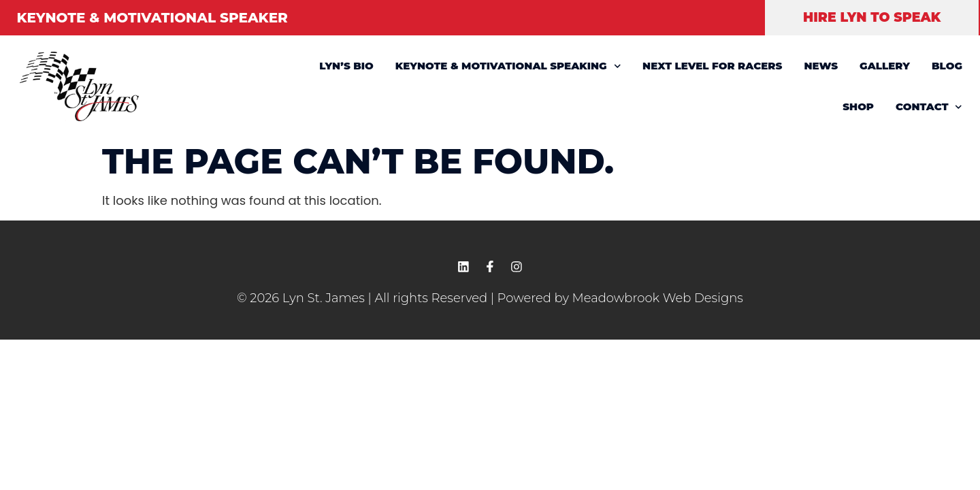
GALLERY (885, 66)
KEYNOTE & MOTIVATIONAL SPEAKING (508, 66)
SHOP (858, 107)
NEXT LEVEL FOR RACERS (712, 66)
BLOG (947, 66)
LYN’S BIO (346, 66)
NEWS (821, 66)
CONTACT (929, 107)
